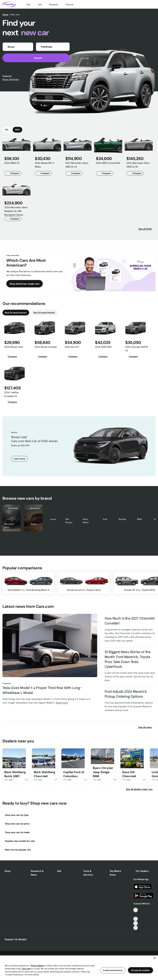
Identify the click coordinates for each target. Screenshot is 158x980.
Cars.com (26, 969)
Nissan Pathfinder (11, 79)
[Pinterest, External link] (136, 928)
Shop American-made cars (25, 284)
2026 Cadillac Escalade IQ (12, 394)
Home (5, 15)
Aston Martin (86, 521)
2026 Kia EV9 (72, 347)
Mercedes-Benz (10, 526)
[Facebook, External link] (136, 914)
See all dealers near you (139, 789)
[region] (79, 967)
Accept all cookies (140, 970)
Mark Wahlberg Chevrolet (44, 774)
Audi (105, 519)
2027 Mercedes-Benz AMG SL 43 (77, 165)
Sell (40, 4)
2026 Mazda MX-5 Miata (44, 165)
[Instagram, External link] (136, 923)
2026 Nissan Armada (46, 347)
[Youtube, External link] (136, 919)
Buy (29, 4)
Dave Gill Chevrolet (129, 774)
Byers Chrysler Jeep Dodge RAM (103, 772)
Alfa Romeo (69, 521)
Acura (53, 519)
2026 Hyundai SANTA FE (137, 349)
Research (54, 4)
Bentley (122, 519)
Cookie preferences (113, 970)
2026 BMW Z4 (12, 163)
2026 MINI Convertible (108, 163)
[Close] (155, 958)
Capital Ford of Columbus (74, 774)
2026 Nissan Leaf (14, 347)
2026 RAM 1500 (103, 347)
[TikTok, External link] (136, 910)
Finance (70, 4)
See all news (147, 727)
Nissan (34, 524)
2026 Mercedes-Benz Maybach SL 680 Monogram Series (16, 211)
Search (36, 58)
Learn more (19, 459)
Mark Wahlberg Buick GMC (15, 774)
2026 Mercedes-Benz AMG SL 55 (138, 165)
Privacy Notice (37, 966)
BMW (139, 519)
